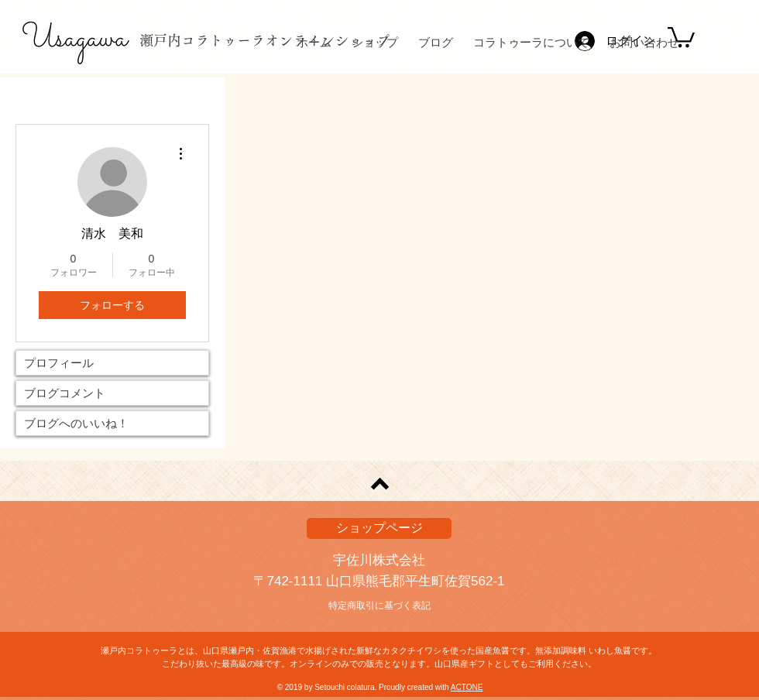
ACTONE (467, 687)
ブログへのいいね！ (76, 423)
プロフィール (59, 363)
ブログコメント (65, 393)
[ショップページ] (379, 528)
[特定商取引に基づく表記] (379, 606)
